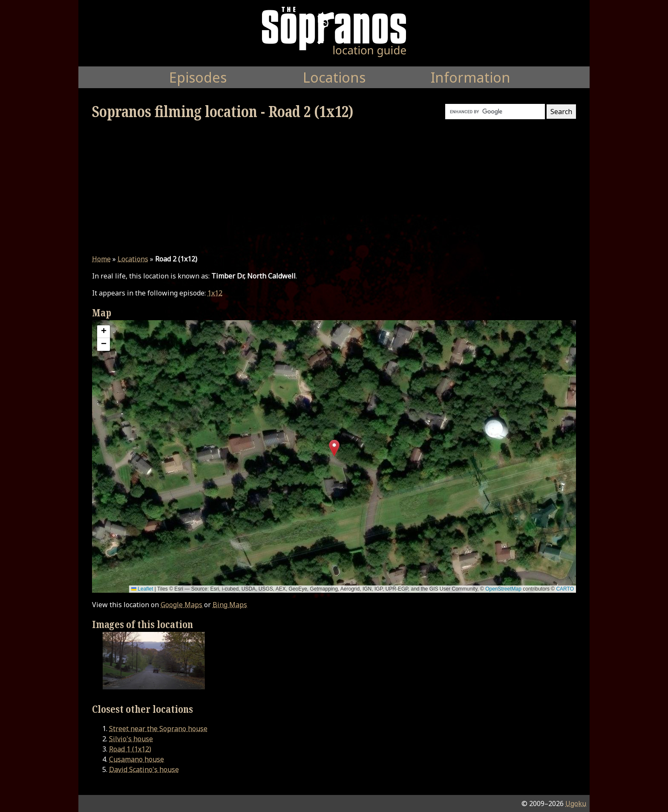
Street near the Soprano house (158, 729)
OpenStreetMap (503, 589)
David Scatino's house (144, 769)
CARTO (565, 589)
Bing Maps (230, 605)
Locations (133, 259)
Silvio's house (131, 739)
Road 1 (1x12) (130, 749)
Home (101, 259)
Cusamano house (137, 759)
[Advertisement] (334, 187)
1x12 (215, 293)
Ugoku (576, 803)
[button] (334, 448)
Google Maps (181, 605)
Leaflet (142, 589)
